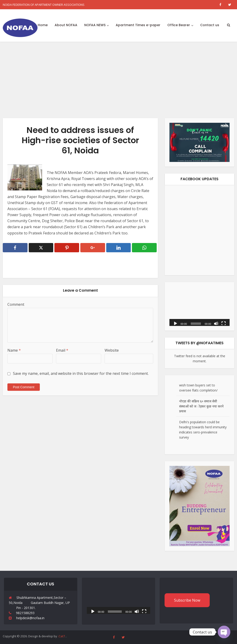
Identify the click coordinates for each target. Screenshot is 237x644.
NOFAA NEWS (95, 25)
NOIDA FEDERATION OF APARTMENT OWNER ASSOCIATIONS (44, 5)
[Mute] (216, 323)
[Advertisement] (118, 76)
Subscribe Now (187, 600)
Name (14, 350)
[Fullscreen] (224, 323)
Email (62, 350)
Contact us (210, 25)
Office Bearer (179, 25)
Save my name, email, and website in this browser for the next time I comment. (81, 373)
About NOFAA (66, 25)
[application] (200, 306)
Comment (16, 304)
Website (112, 350)
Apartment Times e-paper (138, 25)
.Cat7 (61, 636)
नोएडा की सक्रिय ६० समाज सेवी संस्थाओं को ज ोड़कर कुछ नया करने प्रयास (201, 406)
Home (43, 25)
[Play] (175, 323)
